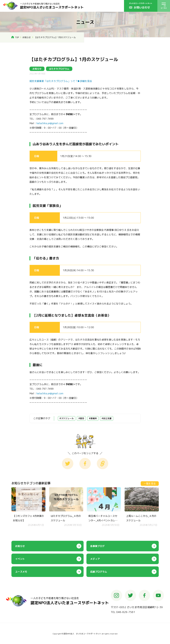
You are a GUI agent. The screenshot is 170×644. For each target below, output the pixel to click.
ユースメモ (21, 572)
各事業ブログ (97, 546)
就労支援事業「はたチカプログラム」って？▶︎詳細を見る (61, 81)
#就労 (81, 418)
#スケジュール (67, 418)
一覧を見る (150, 484)
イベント (20, 559)
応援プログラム (99, 572)
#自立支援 (107, 418)
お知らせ (27, 37)
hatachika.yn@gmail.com (50, 123)
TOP (17, 37)
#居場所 (93, 418)
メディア (95, 559)
